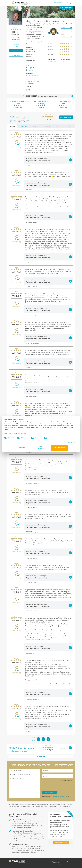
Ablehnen (23, 449)
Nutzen (50, 46)
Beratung (50, 54)
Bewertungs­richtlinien (53, 861)
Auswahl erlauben (41, 449)
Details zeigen (62, 443)
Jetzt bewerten (16, 51)
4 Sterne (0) (35, 126)
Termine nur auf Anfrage (32, 75)
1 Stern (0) (69, 126)
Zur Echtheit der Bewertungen (16, 45)
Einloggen (70, 3)
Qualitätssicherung (63, 861)
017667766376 (32, 66)
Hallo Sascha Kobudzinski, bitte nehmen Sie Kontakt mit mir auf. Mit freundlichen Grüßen (24, 783)
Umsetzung (51, 52)
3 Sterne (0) (46, 126)
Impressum (17, 434)
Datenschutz (51, 862)
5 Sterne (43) (23, 126)
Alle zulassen (60, 449)
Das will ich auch (59, 3)
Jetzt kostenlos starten (61, 842)
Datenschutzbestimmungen (29, 434)
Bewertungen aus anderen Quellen (16, 40)
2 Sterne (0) (58, 126)
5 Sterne (63, 27)
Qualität (50, 44)
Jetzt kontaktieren (66, 7)
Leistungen (51, 49)
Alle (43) (12, 126)
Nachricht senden (49, 792)
